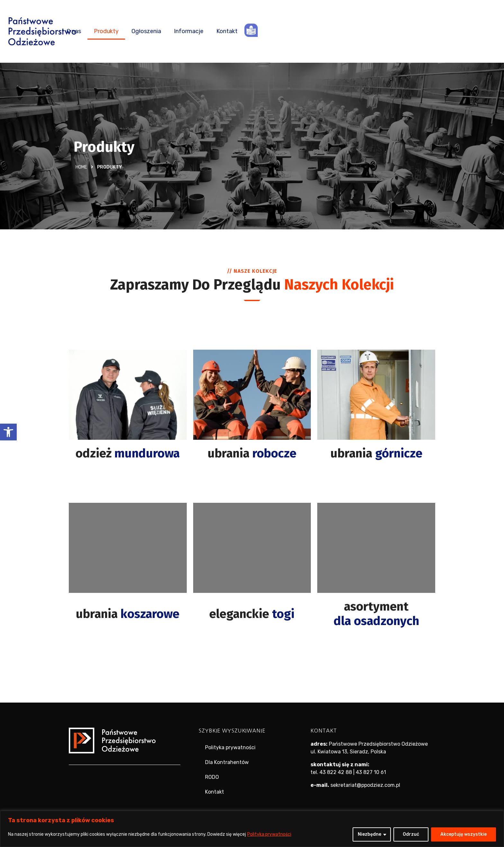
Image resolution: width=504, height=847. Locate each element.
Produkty (264, 31)
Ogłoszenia (304, 31)
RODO (212, 777)
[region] (252, 829)
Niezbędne (369, 834)
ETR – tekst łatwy (409, 30)
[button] (8, 432)
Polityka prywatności (269, 834)
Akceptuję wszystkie (464, 834)
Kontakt (385, 31)
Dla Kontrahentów (227, 762)
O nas (232, 31)
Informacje (346, 31)
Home (81, 167)
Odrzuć (411, 834)
